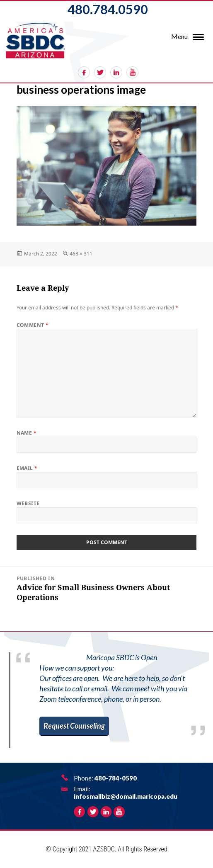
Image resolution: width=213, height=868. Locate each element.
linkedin (116, 72)
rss (132, 72)
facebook (84, 72)
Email (27, 468)
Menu (179, 36)
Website (28, 503)
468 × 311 (81, 254)
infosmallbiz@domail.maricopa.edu (126, 796)
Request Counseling (74, 726)
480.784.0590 (108, 9)
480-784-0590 (116, 778)
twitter (100, 72)
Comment (33, 325)
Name (27, 433)
